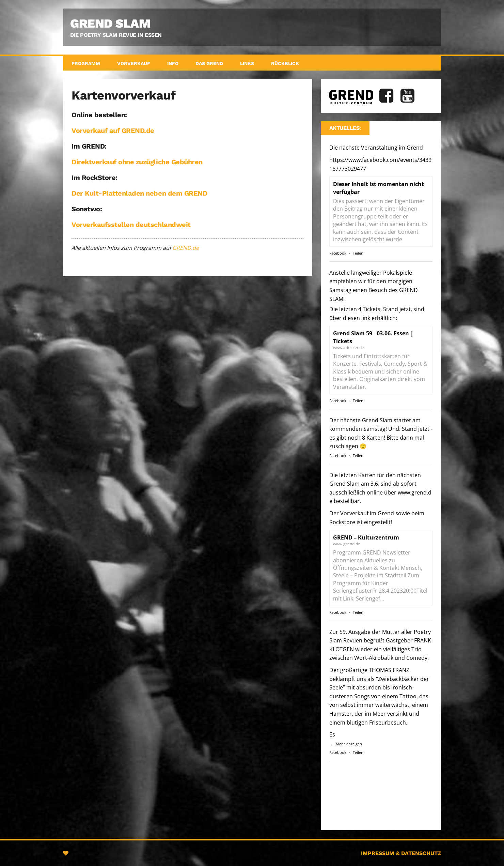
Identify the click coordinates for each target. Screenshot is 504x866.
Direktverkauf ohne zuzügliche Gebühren (137, 162)
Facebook (338, 253)
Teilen (358, 253)
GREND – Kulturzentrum (366, 537)
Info (173, 63)
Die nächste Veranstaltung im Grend (380, 158)
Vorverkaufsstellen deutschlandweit (131, 225)
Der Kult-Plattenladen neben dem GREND (139, 193)
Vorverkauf (134, 63)
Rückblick (285, 63)
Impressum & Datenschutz (401, 853)
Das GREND (209, 63)
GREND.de (186, 248)
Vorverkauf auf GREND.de (113, 131)
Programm (86, 63)
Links (247, 63)
